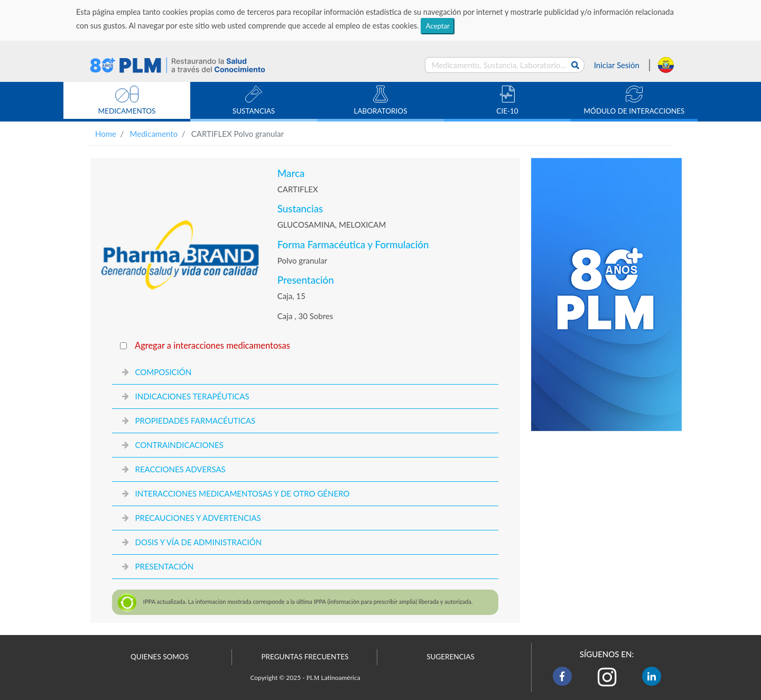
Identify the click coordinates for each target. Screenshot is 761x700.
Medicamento (154, 134)
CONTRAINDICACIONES (179, 445)
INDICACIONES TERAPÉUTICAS (192, 396)
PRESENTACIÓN (164, 566)
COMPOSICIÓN (163, 372)
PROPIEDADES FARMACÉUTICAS (195, 421)
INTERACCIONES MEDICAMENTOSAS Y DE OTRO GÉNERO (242, 493)
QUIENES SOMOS (160, 657)
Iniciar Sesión (617, 65)
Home (106, 134)
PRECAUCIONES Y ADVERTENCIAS (198, 518)
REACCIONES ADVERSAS (180, 469)
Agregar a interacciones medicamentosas (212, 346)
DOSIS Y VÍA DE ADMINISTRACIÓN (198, 542)
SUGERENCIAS (451, 657)
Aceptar (438, 26)
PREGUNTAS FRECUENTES (305, 657)
